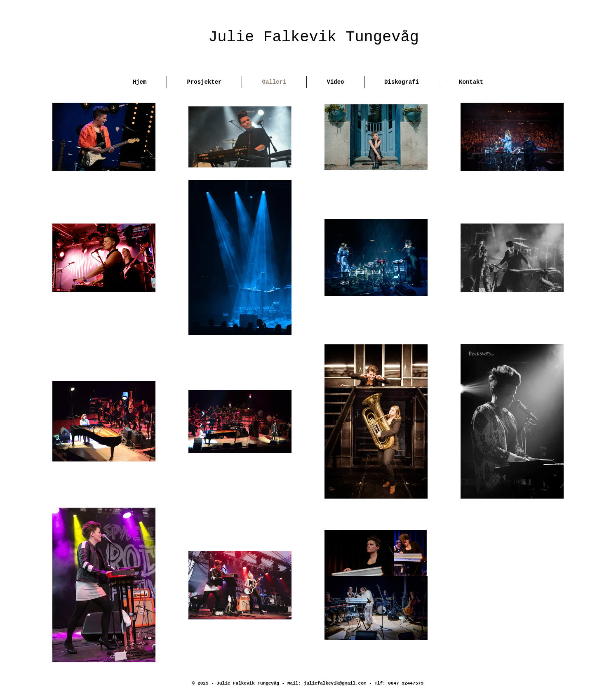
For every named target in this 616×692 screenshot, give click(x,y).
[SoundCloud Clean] (323, 679)
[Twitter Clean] (292, 679)
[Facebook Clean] (308, 679)
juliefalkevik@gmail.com (335, 683)
